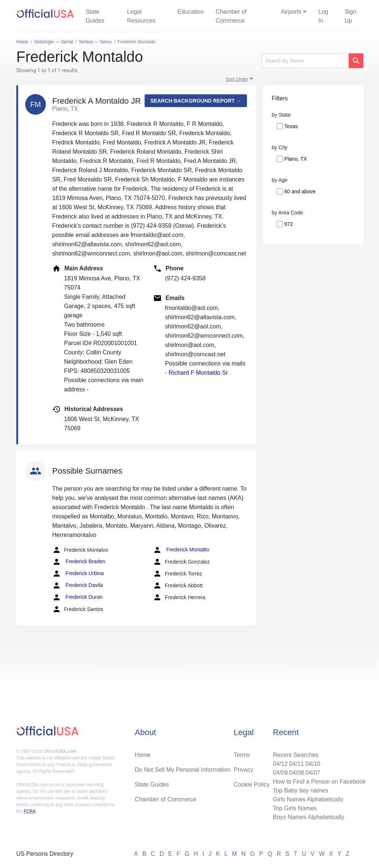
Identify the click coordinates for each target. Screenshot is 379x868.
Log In (323, 16)
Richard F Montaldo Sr (198, 373)
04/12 (280, 764)
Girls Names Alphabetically (308, 799)
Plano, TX (296, 159)
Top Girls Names (295, 808)
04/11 (296, 764)
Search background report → (196, 101)
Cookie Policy (252, 784)
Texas (291, 126)
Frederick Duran (77, 597)
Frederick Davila (78, 585)
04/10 (313, 764)
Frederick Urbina (78, 574)
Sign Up (351, 16)
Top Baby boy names (300, 790)
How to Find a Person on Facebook (319, 782)
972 (289, 224)
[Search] (305, 61)
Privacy (244, 770)
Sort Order (237, 79)
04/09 (280, 773)
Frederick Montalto (181, 550)
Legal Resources (141, 16)
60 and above (300, 191)
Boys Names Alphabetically (308, 817)
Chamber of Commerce (231, 16)
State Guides (95, 16)
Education (190, 12)
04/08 (296, 773)
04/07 (313, 773)
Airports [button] (291, 12)
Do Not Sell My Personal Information (183, 770)
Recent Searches (296, 755)
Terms (242, 755)
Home (143, 755)
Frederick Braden (79, 562)
